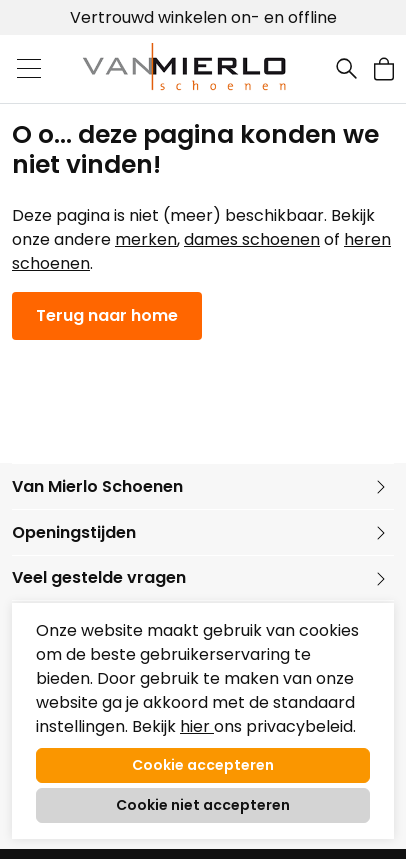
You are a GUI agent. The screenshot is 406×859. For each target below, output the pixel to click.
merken (146, 239)
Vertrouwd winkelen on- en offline (203, 17)
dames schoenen (252, 239)
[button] (384, 68)
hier (197, 726)
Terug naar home (107, 315)
